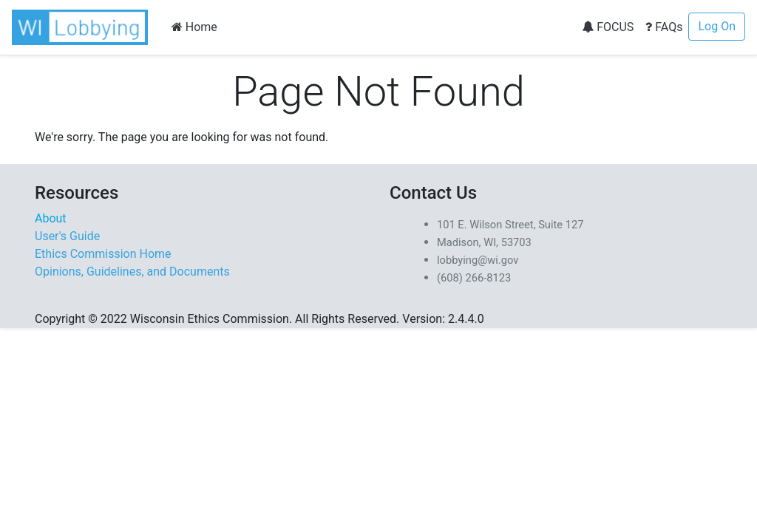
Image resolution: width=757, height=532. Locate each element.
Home (194, 27)
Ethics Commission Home (103, 254)
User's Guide (67, 236)
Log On (717, 26)
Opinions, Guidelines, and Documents (132, 272)
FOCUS (608, 27)
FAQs (664, 27)
